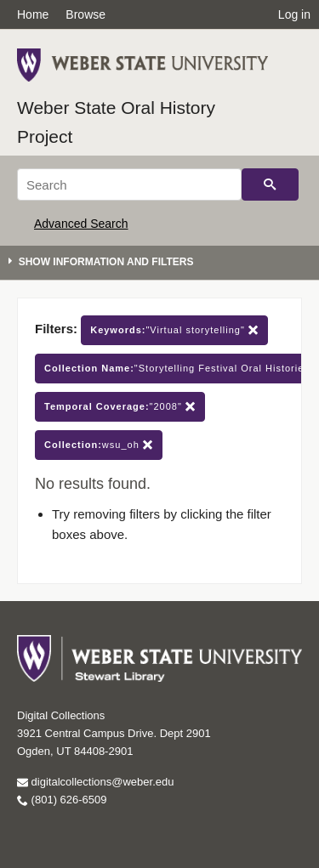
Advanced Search (81, 224)
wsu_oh (99, 445)
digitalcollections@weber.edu (95, 782)
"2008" (120, 407)
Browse (85, 14)
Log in (294, 14)
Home (33, 14)
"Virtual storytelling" (174, 330)
